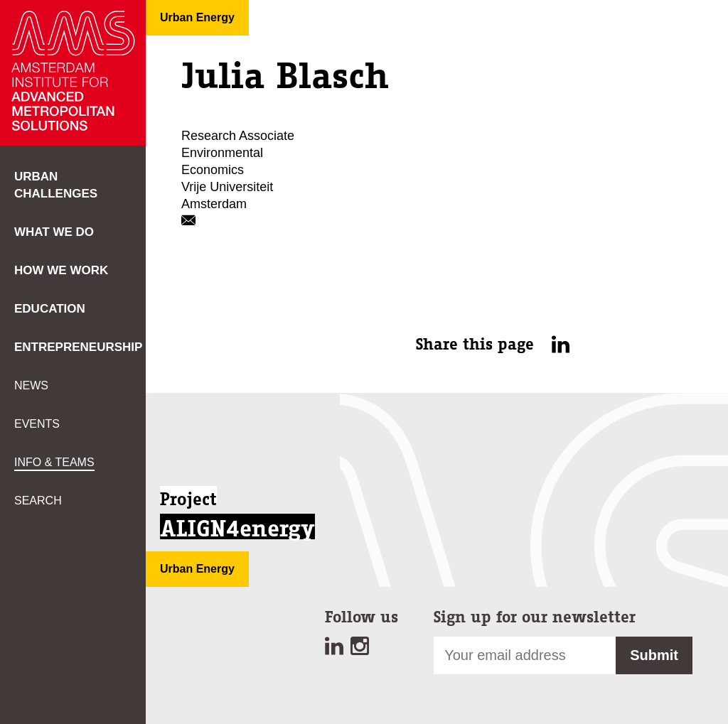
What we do (54, 232)
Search (38, 501)
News (31, 385)
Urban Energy (197, 17)
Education (50, 309)
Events (37, 424)
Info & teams (54, 462)
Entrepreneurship (78, 347)
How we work (61, 270)
